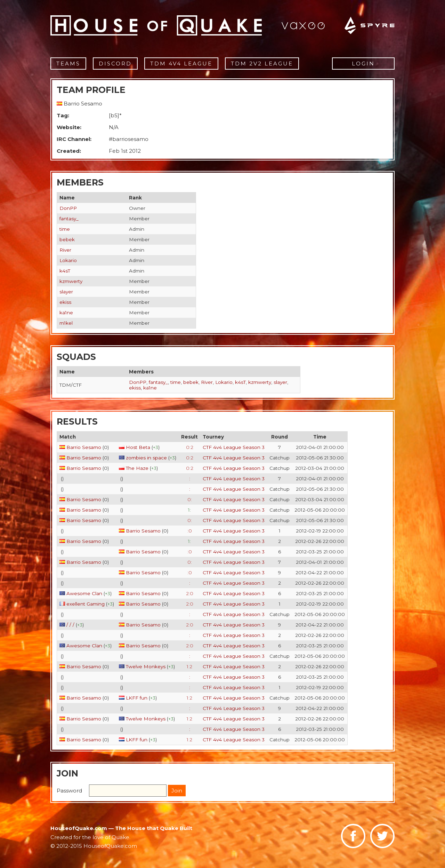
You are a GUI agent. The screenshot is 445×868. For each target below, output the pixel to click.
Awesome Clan (84, 593)
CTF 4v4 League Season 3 (234, 447)
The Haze (138, 468)
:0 (190, 531)
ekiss (65, 302)
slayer (66, 292)
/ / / (70, 625)
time (65, 229)
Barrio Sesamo (84, 447)
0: (190, 499)
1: (189, 510)
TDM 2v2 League (262, 64)
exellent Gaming (86, 604)
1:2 (189, 666)
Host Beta (138, 447)
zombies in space (146, 458)
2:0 (190, 593)
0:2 (190, 447)
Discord (115, 64)
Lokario (68, 260)
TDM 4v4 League (181, 64)
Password (69, 791)
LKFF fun (137, 698)
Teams (68, 64)
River (65, 250)
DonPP (68, 208)
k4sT (65, 271)
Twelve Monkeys (146, 666)
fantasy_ (69, 219)
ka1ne (66, 313)
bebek (67, 239)
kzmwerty (71, 281)
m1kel (66, 323)
